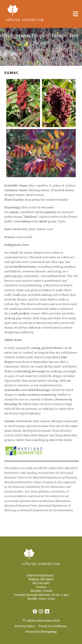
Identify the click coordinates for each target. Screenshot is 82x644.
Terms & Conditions (52, 626)
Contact (41, 587)
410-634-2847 (41, 583)
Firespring (49, 632)
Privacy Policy (25, 626)
